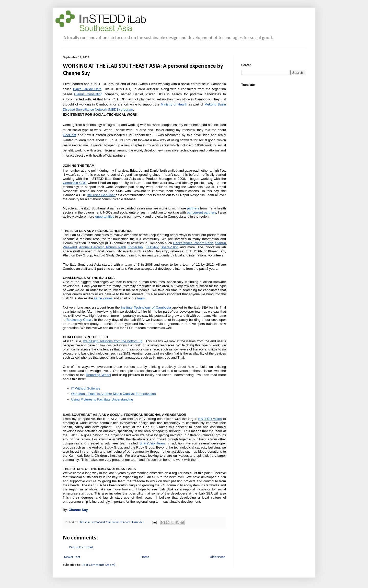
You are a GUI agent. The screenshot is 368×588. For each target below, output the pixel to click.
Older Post (217, 557)
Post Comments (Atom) (99, 565)
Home (145, 557)
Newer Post (72, 557)
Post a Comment (81, 547)
